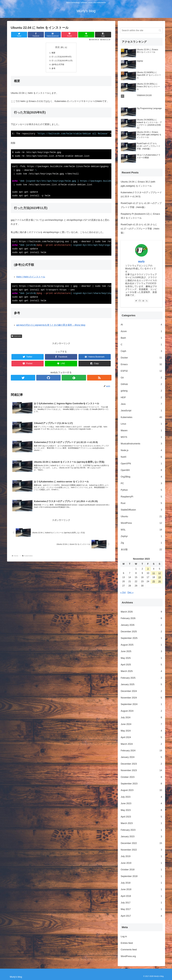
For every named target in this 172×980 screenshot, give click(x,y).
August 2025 (141, 645)
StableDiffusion (141, 510)
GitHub (141, 384)
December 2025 (141, 632)
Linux (141, 424)
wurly (141, 261)
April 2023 (141, 817)
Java (141, 404)
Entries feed (127, 943)
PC (141, 483)
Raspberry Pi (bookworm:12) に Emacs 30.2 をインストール (140, 216)
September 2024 (141, 704)
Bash (141, 338)
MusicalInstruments (141, 444)
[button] (103, 35)
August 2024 (141, 711)
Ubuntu (141, 516)
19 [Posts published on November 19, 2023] (160, 577)
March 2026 (141, 612)
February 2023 (141, 830)
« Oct (123, 592)
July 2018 (141, 883)
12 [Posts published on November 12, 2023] (160, 573)
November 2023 (141, 770)
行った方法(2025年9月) (62, 57)
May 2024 (141, 731)
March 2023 (141, 823)
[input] (141, 30)
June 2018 (141, 889)
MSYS (141, 437)
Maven (141, 430)
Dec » (131, 592)
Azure (141, 331)
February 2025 (141, 678)
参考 (53, 69)
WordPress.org (128, 956)
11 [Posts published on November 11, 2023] (154, 573)
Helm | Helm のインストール (31, 278)
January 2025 (141, 684)
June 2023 (141, 803)
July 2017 (141, 903)
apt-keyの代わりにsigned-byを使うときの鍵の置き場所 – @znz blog (51, 326)
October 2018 (141, 870)
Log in (124, 936)
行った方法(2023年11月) (62, 61)
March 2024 (141, 744)
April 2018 (141, 896)
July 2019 (141, 856)
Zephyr (141, 536)
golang (141, 391)
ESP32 (141, 371)
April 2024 (141, 737)
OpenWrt (141, 470)
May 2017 (141, 909)
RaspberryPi (141, 497)
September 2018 (141, 876)
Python (141, 490)
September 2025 (141, 638)
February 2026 (141, 618)
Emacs (141, 364)
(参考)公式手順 (58, 65)
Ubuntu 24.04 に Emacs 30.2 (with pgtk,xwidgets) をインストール (138, 184)
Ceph (141, 351)
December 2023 (141, 764)
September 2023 (141, 784)
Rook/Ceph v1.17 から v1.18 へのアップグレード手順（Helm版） (141, 205)
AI (141, 325)
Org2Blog (141, 477)
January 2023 (141, 837)
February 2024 (141, 751)
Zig (141, 543)
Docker (141, 358)
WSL (141, 530)
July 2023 (141, 797)
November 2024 (141, 698)
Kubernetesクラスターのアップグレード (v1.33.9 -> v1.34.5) (141, 194)
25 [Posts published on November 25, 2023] (154, 581)
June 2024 (141, 724)
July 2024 (141, 717)
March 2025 (141, 671)
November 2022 (141, 850)
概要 (53, 53)
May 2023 (141, 810)
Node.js (141, 450)
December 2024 (141, 691)
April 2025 (141, 665)
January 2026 (141, 625)
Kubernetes (16, 337)
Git (141, 378)
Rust (141, 503)
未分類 (141, 550)
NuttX (141, 457)
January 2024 (141, 757)
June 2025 (141, 651)
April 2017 (141, 916)
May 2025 (141, 658)
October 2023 (141, 777)
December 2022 (141, 843)
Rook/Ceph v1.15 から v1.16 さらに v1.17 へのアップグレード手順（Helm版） (140, 229)
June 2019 (141, 863)
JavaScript (141, 411)
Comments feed (129, 950)
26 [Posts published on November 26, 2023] (160, 581)
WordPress (141, 523)
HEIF (141, 397)
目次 (58, 47)
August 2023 (141, 790)
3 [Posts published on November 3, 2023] (148, 569)
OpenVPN (141, 464)
